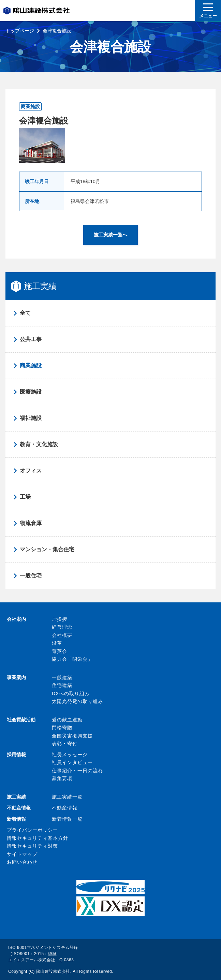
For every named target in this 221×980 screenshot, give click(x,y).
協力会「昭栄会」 (72, 659)
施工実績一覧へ (110, 235)
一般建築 (62, 677)
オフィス (31, 471)
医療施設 (31, 392)
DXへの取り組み (71, 693)
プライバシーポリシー (32, 830)
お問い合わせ (22, 862)
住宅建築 (62, 685)
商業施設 (31, 365)
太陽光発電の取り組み (77, 701)
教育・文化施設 (39, 444)
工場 (25, 497)
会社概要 (62, 635)
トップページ (20, 31)
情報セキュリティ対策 (32, 846)
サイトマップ (22, 854)
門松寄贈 (62, 728)
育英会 (60, 651)
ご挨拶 (60, 619)
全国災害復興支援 (72, 736)
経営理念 (62, 627)
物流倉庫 (31, 523)
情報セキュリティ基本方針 (38, 838)
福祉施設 (31, 418)
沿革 (57, 643)
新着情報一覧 (67, 819)
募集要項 (62, 778)
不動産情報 (65, 808)
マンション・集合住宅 (47, 549)
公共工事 (31, 339)
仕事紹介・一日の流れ (77, 771)
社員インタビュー (72, 762)
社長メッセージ (70, 755)
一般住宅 (31, 576)
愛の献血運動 (67, 720)
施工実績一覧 (67, 797)
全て (25, 313)
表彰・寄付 (65, 744)
